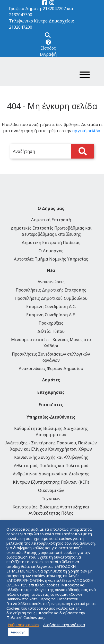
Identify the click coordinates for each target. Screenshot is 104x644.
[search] (52, 151)
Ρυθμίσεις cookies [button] (23, 625)
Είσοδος (48, 48)
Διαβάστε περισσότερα (64, 625)
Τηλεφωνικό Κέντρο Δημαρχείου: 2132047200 (41, 24)
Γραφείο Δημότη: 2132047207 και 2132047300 (41, 12)
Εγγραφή (48, 54)
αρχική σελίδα (86, 131)
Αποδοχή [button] (18, 632)
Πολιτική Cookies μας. (26, 617)
